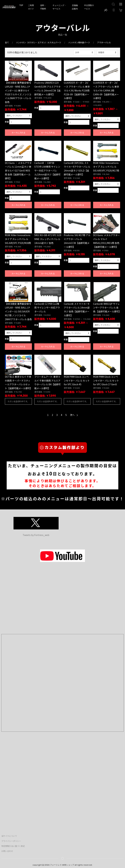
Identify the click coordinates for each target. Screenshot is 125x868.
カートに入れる (18, 133)
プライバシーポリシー (11, 841)
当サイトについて (9, 836)
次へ (74, 415)
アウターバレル (104, 42)
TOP (21, 5)
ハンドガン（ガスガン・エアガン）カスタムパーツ (39, 42)
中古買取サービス (89, 7)
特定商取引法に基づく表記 (13, 846)
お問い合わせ (7, 851)
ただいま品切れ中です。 (18, 401)
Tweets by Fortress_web (36, 535)
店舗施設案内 (75, 7)
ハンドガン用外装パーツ (79, 42)
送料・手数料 (43, 7)
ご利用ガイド (31, 7)
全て (7, 42)
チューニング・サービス (59, 7)
